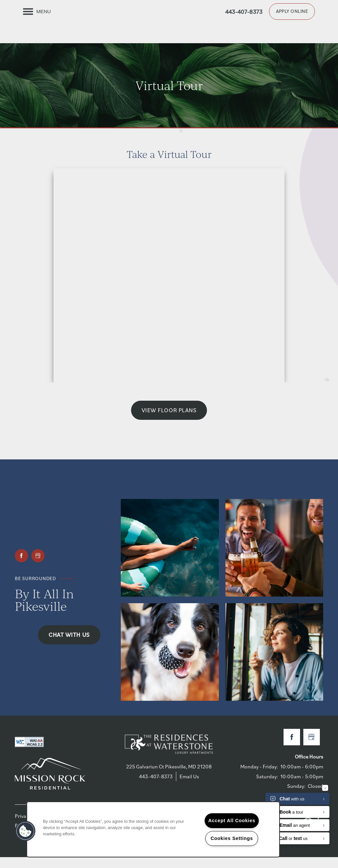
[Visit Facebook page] (21, 566)
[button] (292, 12)
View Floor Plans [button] (169, 421)
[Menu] (37, 12)
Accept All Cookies (232, 821)
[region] (153, 829)
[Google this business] (38, 566)
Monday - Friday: (259, 777)
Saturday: (267, 787)
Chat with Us (69, 645)
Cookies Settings (232, 838)
